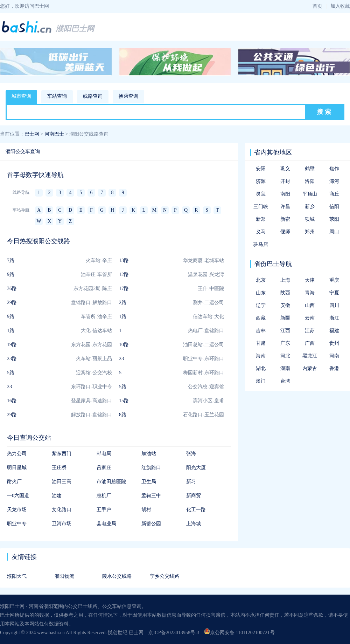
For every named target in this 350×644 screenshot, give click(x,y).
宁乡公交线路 (164, 576)
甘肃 (261, 343)
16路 (12, 401)
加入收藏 (340, 6)
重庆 (334, 280)
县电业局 (106, 524)
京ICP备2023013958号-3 (174, 633)
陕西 (285, 293)
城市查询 (21, 96)
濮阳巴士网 (75, 29)
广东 (285, 343)
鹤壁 (310, 169)
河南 (334, 356)
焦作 (334, 169)
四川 (334, 305)
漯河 (334, 181)
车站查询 (57, 96)
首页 (317, 6)
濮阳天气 (17, 576)
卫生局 (149, 482)
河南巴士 (54, 134)
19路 (12, 345)
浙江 (334, 318)
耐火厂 (14, 482)
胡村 (146, 510)
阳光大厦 (196, 468)
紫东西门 (62, 454)
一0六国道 (18, 496)
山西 (310, 305)
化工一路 (196, 510)
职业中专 (17, 524)
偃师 (285, 232)
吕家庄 (104, 468)
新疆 (285, 318)
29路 (12, 303)
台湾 (285, 381)
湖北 (261, 368)
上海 (285, 280)
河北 (285, 356)
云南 (310, 318)
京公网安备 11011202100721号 (239, 633)
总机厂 (104, 496)
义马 (261, 232)
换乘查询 (128, 96)
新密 (285, 219)
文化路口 (62, 510)
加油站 (149, 454)
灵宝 (261, 194)
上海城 (194, 524)
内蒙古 (310, 368)
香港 (334, 368)
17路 (124, 289)
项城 (310, 219)
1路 (123, 317)
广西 (310, 343)
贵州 (334, 343)
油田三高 (62, 482)
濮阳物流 (64, 576)
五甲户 (104, 510)
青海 (310, 293)
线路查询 (93, 96)
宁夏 (334, 293)
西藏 (261, 318)
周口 (334, 232)
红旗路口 (151, 468)
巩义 (285, 169)
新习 (191, 482)
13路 (124, 261)
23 (121, 359)
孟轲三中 (151, 496)
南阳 (285, 194)
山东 (261, 293)
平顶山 (310, 194)
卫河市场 (62, 524)
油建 (57, 496)
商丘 (334, 194)
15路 (124, 401)
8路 (123, 415)
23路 (12, 359)
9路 (11, 275)
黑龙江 (310, 356)
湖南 (285, 368)
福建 (334, 331)
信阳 (334, 207)
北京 (261, 280)
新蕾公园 (151, 524)
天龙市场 (17, 510)
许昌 (285, 207)
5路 (11, 373)
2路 (123, 303)
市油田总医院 (111, 482)
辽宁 (261, 305)
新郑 (261, 219)
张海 (191, 454)
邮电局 (104, 454)
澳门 (261, 381)
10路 (124, 345)
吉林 (261, 331)
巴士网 (32, 134)
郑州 (310, 232)
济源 (261, 181)
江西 (285, 331)
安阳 (261, 169)
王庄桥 (59, 468)
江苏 (310, 331)
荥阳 (334, 219)
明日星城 (17, 468)
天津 (310, 280)
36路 (12, 289)
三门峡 (261, 207)
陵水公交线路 (117, 576)
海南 (261, 356)
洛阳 (310, 181)
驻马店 (261, 244)
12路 (124, 275)
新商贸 (194, 496)
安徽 (285, 305)
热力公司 (17, 454)
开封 (285, 181)
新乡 (310, 207)
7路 (11, 261)
